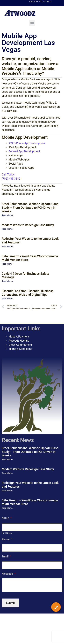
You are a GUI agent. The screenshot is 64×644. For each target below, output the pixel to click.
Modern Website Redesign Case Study (28, 225)
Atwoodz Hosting (19, 341)
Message (9, 574)
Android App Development (24, 151)
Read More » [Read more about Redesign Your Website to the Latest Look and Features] (7, 247)
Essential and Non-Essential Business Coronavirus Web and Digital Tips (28, 293)
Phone (7, 539)
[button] (32, 23)
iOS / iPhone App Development (27, 143)
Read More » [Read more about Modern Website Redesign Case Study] (7, 229)
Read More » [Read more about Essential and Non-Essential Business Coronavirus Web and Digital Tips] (7, 299)
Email (6, 557)
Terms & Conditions (20, 349)
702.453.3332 (45, 2)
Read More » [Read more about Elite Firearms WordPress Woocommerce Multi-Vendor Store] (7, 264)
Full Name (7, 533)
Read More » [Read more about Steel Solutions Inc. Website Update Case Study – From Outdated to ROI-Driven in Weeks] (7, 215)
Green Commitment (20, 345)
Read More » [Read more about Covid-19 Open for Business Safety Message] (7, 281)
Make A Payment (19, 337)
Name (7, 518)
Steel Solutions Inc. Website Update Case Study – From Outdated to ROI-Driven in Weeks (30, 208)
